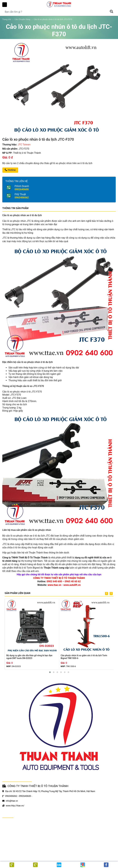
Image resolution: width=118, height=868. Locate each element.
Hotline (10, 170)
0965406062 (22, 198)
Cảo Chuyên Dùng (22, 19)
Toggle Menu (5, 5)
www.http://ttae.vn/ (15, 806)
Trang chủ (7, 19)
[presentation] (106, 594)
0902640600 (22, 189)
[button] (50, 672)
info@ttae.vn (12, 801)
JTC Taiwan (24, 145)
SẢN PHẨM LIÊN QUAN (17, 593)
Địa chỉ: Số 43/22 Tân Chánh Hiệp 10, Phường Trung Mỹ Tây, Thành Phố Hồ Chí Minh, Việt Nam (50, 791)
